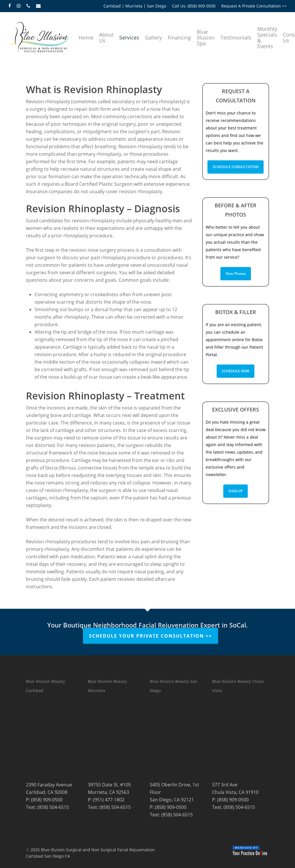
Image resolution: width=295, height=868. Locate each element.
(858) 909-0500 (47, 800)
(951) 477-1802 (109, 800)
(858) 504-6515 (53, 807)
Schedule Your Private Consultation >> (151, 636)
